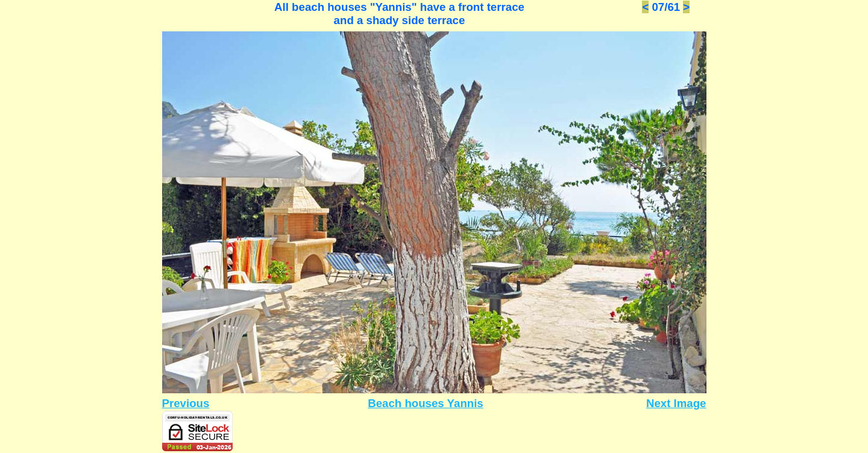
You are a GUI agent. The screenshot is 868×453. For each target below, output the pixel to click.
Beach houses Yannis (425, 403)
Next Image (676, 403)
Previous (186, 403)
